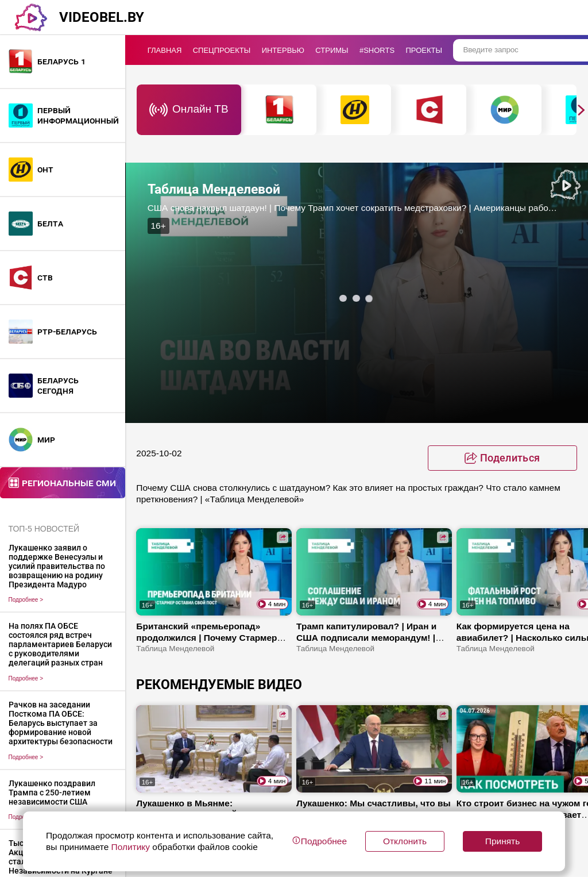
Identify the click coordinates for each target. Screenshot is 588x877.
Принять (502, 841)
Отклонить (405, 841)
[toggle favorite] (502, 458)
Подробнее (26, 600)
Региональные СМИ (69, 482)
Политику (130, 847)
